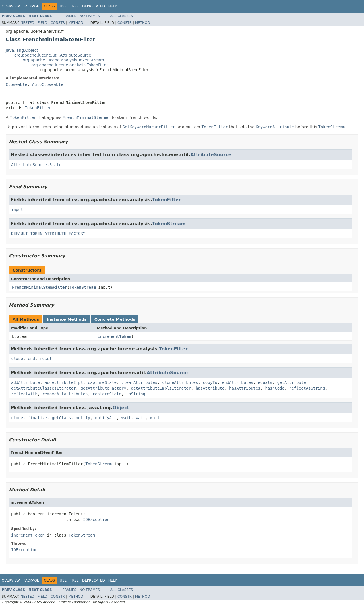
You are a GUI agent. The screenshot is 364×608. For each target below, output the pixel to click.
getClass (61, 418)
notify (83, 418)
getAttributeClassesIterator (44, 388)
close (17, 359)
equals (265, 382)
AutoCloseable (48, 84)
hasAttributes (245, 388)
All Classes (122, 16)
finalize (37, 418)
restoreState (107, 394)
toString (136, 394)
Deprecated (94, 6)
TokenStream (169, 224)
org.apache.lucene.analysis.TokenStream (63, 60)
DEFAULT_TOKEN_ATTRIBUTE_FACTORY (48, 233)
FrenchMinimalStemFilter (40, 287)
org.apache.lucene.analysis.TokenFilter (70, 65)
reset (46, 359)
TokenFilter (38, 108)
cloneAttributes (180, 382)
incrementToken (115, 336)
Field (42, 23)
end (31, 359)
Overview (11, 6)
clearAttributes (139, 382)
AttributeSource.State (36, 165)
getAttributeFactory (103, 388)
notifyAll (106, 418)
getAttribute (292, 382)
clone (17, 418)
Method (76, 23)
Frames (70, 16)
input (17, 210)
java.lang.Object (22, 50)
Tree (74, 6)
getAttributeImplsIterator (161, 388)
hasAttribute (210, 388)
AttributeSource (211, 155)
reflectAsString (307, 388)
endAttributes (238, 382)
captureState (102, 382)
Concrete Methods (115, 319)
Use (63, 6)
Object (121, 408)
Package (31, 6)
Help (113, 6)
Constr (58, 23)
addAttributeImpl (64, 382)
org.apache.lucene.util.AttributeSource (53, 55)
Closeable (16, 84)
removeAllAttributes (65, 394)
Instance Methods (67, 319)
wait (126, 418)
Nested (27, 23)
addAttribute (25, 382)
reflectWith (24, 394)
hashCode (275, 388)
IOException (96, 520)
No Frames (90, 16)
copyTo (210, 382)
